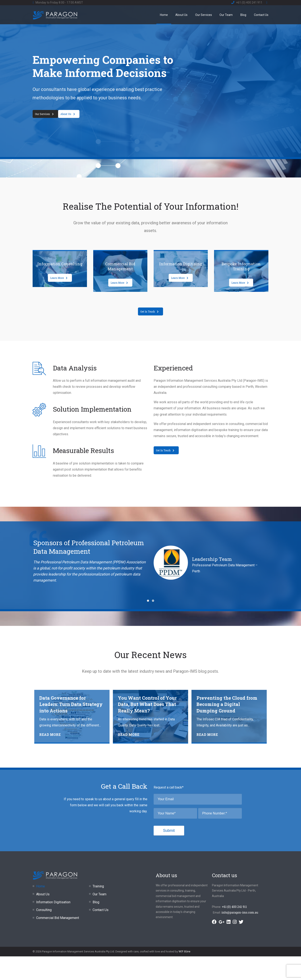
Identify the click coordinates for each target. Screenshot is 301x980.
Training (98, 886)
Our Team (226, 15)
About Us (181, 15)
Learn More (59, 278)
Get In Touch (149, 311)
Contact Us (261, 15)
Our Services (204, 15)
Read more (50, 734)
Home (164, 15)
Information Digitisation (53, 902)
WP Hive (184, 951)
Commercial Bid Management (58, 918)
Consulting (44, 910)
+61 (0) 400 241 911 (249, 3)
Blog (243, 15)
